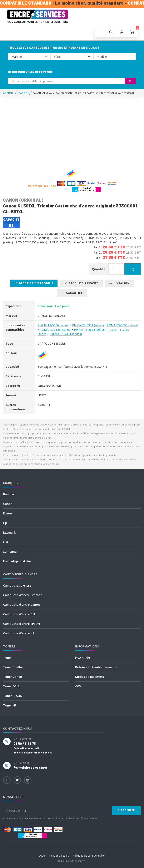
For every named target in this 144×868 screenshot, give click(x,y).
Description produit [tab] (34, 283)
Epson (8, 513)
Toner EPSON (13, 696)
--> (29, 57)
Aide (42, 856)
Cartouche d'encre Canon (21, 605)
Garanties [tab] (72, 293)
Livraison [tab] (119, 283)
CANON (23, 93)
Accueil (8, 93)
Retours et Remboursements (96, 667)
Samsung (10, 552)
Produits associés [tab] (81, 283)
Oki (6, 542)
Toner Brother (14, 667)
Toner (8, 658)
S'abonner (126, 810)
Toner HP (10, 705)
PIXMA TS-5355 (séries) (90, 330)
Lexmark (9, 532)
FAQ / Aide (83, 658)
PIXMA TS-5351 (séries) (88, 325)
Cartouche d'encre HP (19, 633)
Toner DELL (11, 686)
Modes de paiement (90, 677)
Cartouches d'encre (17, 585)
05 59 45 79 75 (25, 744)
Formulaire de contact (30, 768)
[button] (111, 32)
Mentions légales (59, 856)
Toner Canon (13, 677)
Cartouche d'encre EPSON (22, 624)
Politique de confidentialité (89, 856)
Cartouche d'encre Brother (22, 595)
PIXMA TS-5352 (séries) (122, 325)
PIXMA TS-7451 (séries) (66, 334)
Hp (5, 523)
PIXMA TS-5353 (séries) (55, 330)
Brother (9, 494)
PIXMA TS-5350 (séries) (54, 325)
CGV (78, 686)
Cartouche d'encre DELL (20, 614)
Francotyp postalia (17, 561)
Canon (8, 504)
